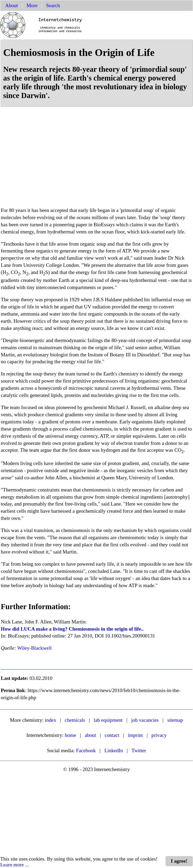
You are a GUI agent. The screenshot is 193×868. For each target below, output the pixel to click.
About (12, 5)
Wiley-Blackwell (34, 648)
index (51, 720)
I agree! (179, 861)
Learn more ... (15, 865)
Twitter (139, 750)
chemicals (75, 720)
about (90, 735)
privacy (159, 735)
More (32, 5)
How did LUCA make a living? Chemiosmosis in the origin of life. (72, 629)
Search (53, 5)
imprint (135, 735)
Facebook (86, 750)
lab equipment (108, 720)
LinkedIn (114, 750)
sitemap (175, 720)
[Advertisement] (97, 160)
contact (112, 735)
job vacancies (145, 720)
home (70, 735)
